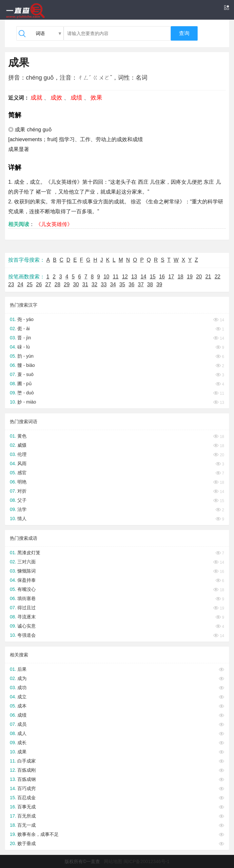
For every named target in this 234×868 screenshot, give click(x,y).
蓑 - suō (25, 374)
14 (144, 277)
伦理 (22, 454)
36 (131, 284)
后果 (22, 669)
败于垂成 (27, 843)
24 (20, 284)
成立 (22, 697)
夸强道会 (27, 635)
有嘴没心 (27, 589)
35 (122, 284)
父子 (22, 500)
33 (104, 284)
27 (48, 284)
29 (67, 284)
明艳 (22, 482)
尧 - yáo (25, 319)
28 (57, 284)
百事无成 (27, 807)
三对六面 (27, 562)
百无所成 (27, 816)
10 (107, 277)
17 (171, 277)
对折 (22, 491)
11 (116, 277)
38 (150, 284)
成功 (22, 688)
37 (141, 284)
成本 (22, 706)
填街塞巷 (27, 598)
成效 (56, 98)
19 (190, 277)
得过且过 (27, 608)
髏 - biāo (26, 365)
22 (218, 277)
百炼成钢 (27, 779)
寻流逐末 (27, 617)
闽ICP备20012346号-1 (146, 861)
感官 (22, 473)
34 (113, 284)
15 (153, 277)
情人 (22, 519)
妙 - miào (27, 402)
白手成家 (27, 761)
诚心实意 (27, 626)
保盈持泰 (27, 580)
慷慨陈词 (27, 571)
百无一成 (27, 825)
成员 (22, 724)
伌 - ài (23, 329)
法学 (22, 509)
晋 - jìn (24, 338)
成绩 (76, 98)
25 (30, 284)
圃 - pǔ (24, 384)
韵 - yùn (25, 356)
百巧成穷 (27, 788)
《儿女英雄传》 (54, 224)
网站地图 (113, 861)
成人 (22, 733)
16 (162, 277)
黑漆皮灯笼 (29, 553)
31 (85, 284)
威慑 (22, 445)
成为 (22, 678)
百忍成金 (27, 798)
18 (181, 277)
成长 (22, 743)
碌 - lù (23, 347)
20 (199, 277)
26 (39, 284)
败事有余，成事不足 (38, 834)
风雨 (22, 463)
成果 (22, 752)
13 (134, 277)
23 (11, 284)
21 (208, 277)
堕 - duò (26, 393)
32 (94, 284)
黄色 (22, 436)
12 (125, 277)
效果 (96, 98)
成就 (36, 98)
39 (159, 284)
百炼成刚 (27, 770)
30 (76, 284)
